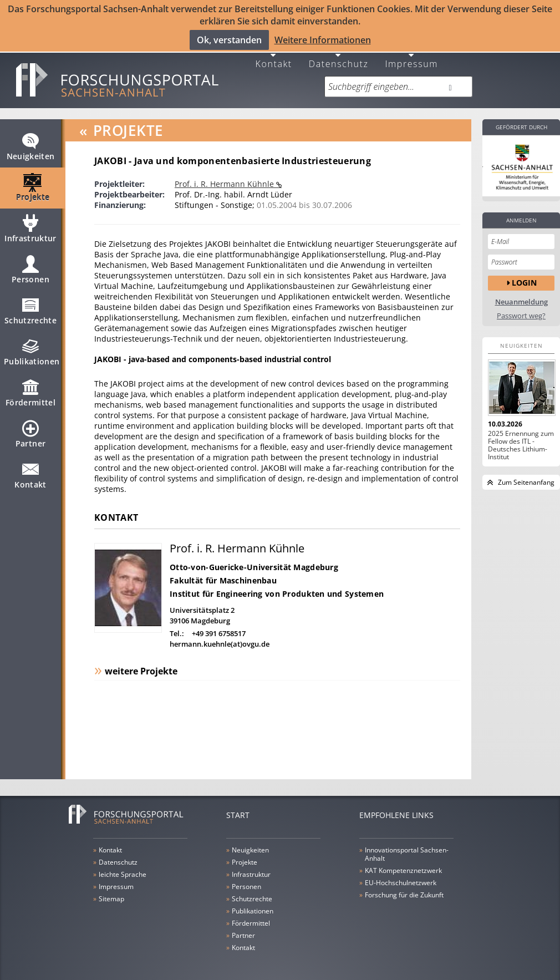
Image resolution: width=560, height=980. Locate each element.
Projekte (33, 187)
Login (524, 278)
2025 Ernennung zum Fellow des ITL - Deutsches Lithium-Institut (521, 440)
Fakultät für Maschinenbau (223, 575)
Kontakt (274, 57)
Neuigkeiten (31, 146)
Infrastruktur (30, 228)
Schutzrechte (30, 310)
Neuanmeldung (521, 296)
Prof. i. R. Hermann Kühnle (225, 178)
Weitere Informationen (323, 39)
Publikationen (32, 351)
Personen (30, 269)
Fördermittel (30, 392)
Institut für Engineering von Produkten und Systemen (277, 588)
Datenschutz (339, 57)
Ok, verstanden (229, 39)
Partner (30, 433)
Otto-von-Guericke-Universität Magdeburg (254, 562)
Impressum (411, 57)
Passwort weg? (521, 310)
